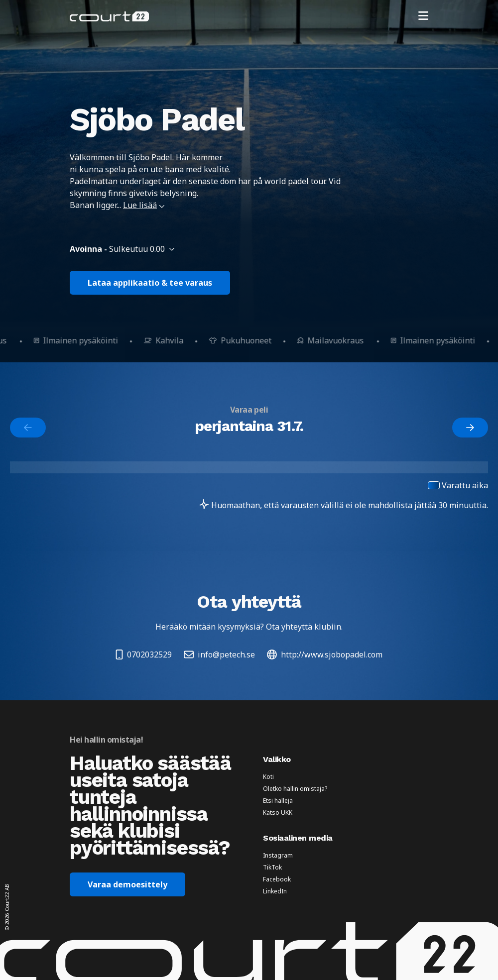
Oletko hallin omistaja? (295, 789)
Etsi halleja (278, 801)
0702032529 (144, 654)
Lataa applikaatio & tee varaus (150, 283)
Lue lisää (144, 205)
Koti (268, 777)
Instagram (278, 856)
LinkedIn (275, 891)
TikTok (272, 868)
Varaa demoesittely (127, 884)
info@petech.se (219, 654)
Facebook (277, 879)
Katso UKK (278, 813)
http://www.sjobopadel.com (325, 654)
